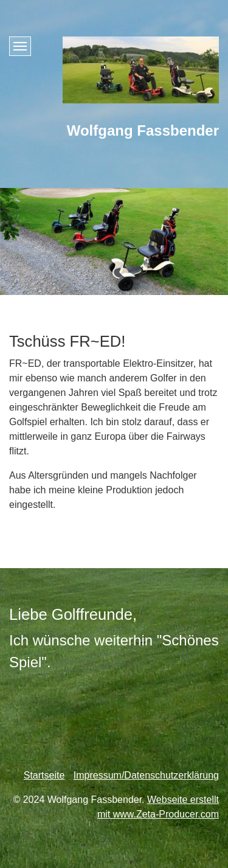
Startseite (44, 775)
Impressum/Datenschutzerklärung (146, 775)
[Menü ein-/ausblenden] (20, 46)
